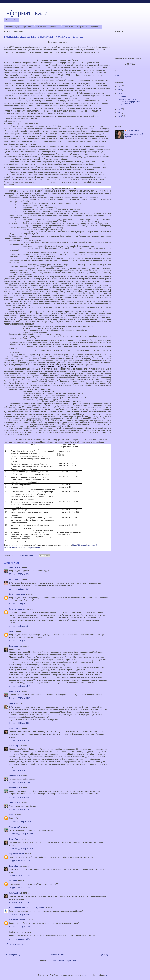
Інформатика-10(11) (12, 27)
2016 (120, 113)
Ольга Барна (15, 646)
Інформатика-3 (28, 27)
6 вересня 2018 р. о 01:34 (20, 641)
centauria (88, 975)
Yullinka (12, 704)
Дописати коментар (15, 944)
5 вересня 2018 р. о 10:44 (20, 626)
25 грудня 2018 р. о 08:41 (20, 888)
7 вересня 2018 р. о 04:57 (20, 698)
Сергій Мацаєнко (17, 854)
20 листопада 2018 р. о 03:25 (21, 849)
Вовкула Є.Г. (15, 580)
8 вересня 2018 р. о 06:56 (20, 723)
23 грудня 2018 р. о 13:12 (20, 875)
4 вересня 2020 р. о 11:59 (20, 927)
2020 (120, 90)
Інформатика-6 (68, 27)
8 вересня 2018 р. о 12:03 (20, 740)
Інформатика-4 (41, 27)
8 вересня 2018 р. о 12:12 (20, 770)
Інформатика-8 (82, 27)
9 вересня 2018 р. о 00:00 (20, 783)
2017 (120, 109)
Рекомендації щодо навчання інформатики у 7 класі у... (130, 102)
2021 (120, 86)
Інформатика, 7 (26, 13)
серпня (123, 96)
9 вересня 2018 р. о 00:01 (20, 797)
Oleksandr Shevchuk (18, 920)
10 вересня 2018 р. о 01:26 (20, 822)
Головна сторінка (11, 20)
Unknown (13, 881)
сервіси (118, 76)
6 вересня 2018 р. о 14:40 (20, 686)
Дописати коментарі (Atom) (64, 961)
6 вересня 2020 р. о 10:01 (20, 939)
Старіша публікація (101, 955)
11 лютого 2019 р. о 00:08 (20, 915)
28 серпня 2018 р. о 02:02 (20, 574)
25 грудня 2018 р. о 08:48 (20, 902)
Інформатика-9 (96, 27)
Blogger (109, 975)
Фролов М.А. (15, 567)
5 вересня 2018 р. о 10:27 (20, 604)
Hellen (12, 631)
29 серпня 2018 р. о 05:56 (20, 589)
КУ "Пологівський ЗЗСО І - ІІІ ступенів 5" (27, 908)
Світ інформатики (17, 594)
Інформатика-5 (55, 27)
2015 (120, 116)
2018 (120, 93)
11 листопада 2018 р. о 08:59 (21, 834)
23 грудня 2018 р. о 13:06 (20, 861)
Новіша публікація (13, 955)
